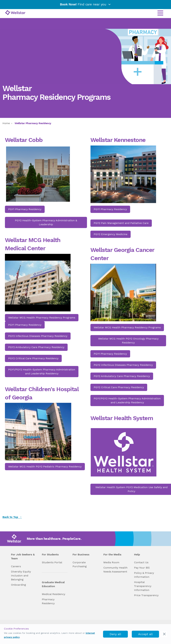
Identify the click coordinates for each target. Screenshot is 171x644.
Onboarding (18, 585)
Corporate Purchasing (80, 564)
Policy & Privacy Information (144, 575)
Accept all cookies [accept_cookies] (145, 635)
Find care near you (85, 4)
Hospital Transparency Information (143, 586)
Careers (16, 566)
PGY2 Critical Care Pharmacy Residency (33, 358)
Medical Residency (53, 594)
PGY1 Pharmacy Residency (25, 209)
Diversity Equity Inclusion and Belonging (21, 576)
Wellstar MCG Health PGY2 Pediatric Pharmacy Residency (45, 467)
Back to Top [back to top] (12, 517)
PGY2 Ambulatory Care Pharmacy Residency (36, 347)
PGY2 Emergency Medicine (111, 234)
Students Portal (52, 562)
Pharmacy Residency (48, 601)
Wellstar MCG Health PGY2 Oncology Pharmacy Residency (128, 341)
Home (6, 123)
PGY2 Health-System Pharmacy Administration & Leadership (46, 222)
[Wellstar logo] (15, 13)
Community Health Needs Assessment (115, 570)
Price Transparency (146, 595)
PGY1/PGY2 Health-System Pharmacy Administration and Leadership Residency (42, 371)
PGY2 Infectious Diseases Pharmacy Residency (38, 336)
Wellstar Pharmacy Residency (33, 123)
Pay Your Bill (142, 568)
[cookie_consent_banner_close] (164, 634)
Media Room (111, 562)
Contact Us (141, 562)
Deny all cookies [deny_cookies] (115, 635)
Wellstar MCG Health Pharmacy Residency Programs (42, 318)
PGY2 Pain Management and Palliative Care (121, 223)
